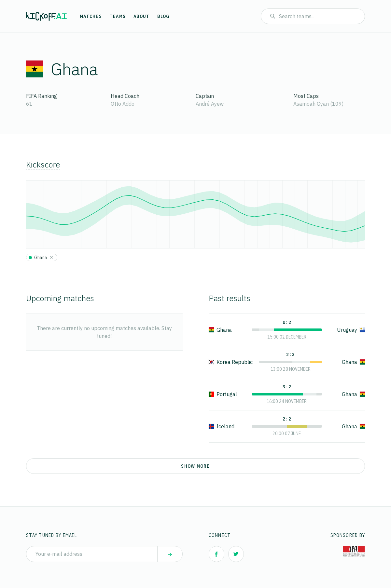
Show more (195, 466)
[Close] (51, 257)
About (141, 16)
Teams (118, 16)
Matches (91, 16)
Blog (163, 16)
